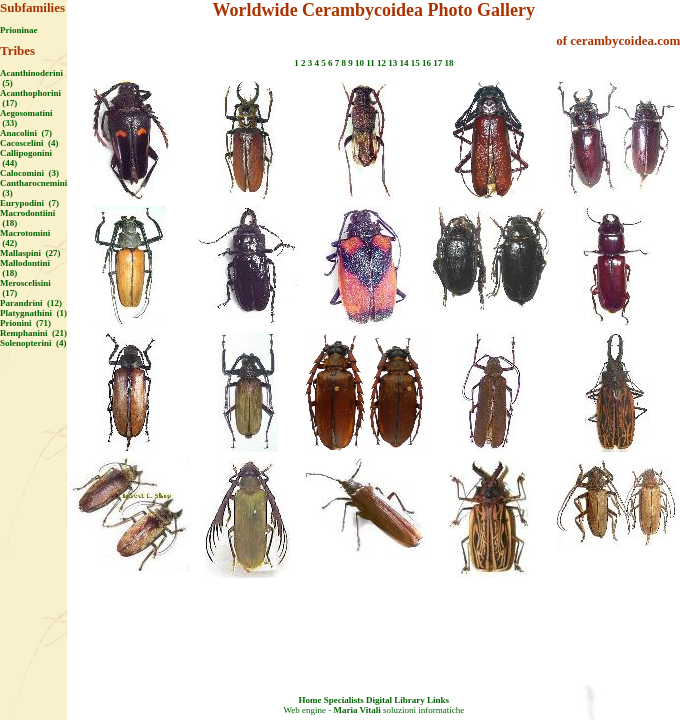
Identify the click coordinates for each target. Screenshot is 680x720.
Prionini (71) (25, 323)
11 (370, 63)
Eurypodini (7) (29, 203)
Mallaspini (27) (30, 253)
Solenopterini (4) (33, 343)
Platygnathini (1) (33, 313)
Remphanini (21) (33, 333)
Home (310, 700)
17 (437, 63)
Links (438, 700)
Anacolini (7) (26, 133)
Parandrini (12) (31, 303)
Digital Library (395, 700)
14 (403, 63)
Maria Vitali (356, 710)
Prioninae (19, 30)
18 (448, 63)
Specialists (344, 700)
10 (359, 63)
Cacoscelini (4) (29, 143)
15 (415, 63)
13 (392, 63)
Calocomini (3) (29, 173)
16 (426, 63)
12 (381, 63)
